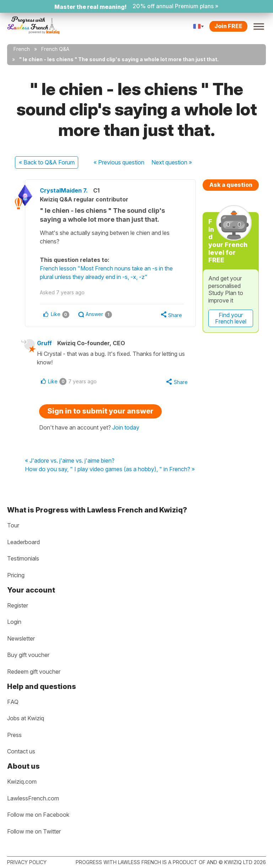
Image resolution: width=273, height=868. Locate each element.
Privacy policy (27, 862)
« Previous (119, 162)
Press (14, 735)
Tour (13, 525)
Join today (126, 428)
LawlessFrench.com (33, 798)
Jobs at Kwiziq (26, 718)
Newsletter (21, 638)
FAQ (13, 702)
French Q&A (55, 49)
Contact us (21, 751)
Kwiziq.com (22, 782)
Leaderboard (23, 542)
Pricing (16, 575)
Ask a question (231, 185)
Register (18, 605)
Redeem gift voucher (34, 672)
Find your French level (231, 318)
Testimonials (23, 559)
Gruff (47, 343)
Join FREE (228, 26)
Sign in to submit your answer (100, 412)
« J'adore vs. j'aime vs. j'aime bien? (70, 462)
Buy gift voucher (28, 655)
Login (14, 622)
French (22, 49)
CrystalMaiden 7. (67, 190)
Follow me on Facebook (38, 815)
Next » (172, 162)
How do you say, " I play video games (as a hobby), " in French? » (110, 470)
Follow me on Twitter (34, 831)
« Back (47, 162)
